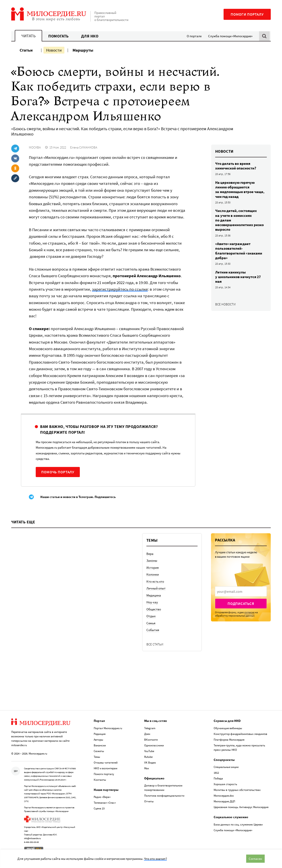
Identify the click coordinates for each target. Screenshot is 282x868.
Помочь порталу (58, 472)
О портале (194, 36)
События (153, 630)
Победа (218, 778)
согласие (249, 612)
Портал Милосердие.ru (108, 728)
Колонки (153, 574)
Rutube (148, 757)
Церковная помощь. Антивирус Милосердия (241, 807)
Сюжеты (99, 751)
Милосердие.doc (224, 796)
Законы (152, 560)
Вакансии (100, 745)
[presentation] (241, 591)
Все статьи (155, 644)
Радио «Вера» (102, 797)
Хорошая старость (225, 784)
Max (147, 768)
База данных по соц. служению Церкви (238, 824)
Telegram (150, 728)
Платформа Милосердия (229, 740)
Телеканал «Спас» (105, 803)
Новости (54, 50)
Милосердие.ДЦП (224, 801)
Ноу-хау (152, 602)
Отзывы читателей (106, 763)
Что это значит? (155, 859)
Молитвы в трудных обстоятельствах (237, 790)
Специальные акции (226, 767)
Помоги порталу (247, 14)
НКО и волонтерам (106, 768)
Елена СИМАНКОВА (84, 147)
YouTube (149, 751)
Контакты (100, 780)
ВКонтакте (151, 740)
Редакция (100, 734)
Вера (150, 554)
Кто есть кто (155, 581)
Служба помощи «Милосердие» (230, 36)
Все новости (225, 304)
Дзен (147, 734)
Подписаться (241, 604)
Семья (151, 623)
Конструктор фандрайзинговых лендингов (240, 734)
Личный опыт (156, 588)
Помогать (58, 36)
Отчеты (149, 801)
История (153, 568)
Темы (97, 757)
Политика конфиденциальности (164, 796)
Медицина (154, 595)
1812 (216, 773)
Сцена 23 (99, 808)
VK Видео (150, 763)
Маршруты (83, 50)
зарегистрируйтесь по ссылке (120, 289)
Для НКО (90, 36)
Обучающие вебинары (228, 728)
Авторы (98, 740)
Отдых (151, 616)
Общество (154, 609)
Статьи (26, 50)
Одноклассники (154, 745)
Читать (28, 36)
